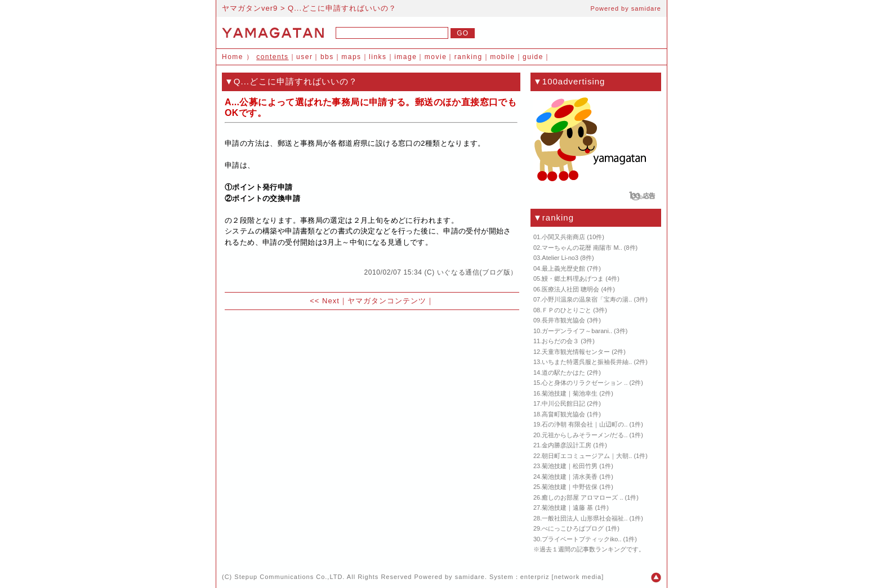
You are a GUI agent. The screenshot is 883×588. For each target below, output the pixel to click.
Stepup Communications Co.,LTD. (289, 577)
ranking (469, 57)
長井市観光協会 (563, 320)
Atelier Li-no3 (560, 258)
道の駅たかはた (563, 372)
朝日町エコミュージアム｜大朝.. (587, 456)
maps (351, 57)
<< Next (325, 301)
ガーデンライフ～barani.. (577, 331)
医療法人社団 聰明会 (570, 289)
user (304, 57)
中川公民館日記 (563, 403)
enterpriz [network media (561, 577)
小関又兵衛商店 (563, 237)
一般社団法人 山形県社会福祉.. (585, 518)
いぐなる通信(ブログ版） (477, 272)
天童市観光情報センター (576, 352)
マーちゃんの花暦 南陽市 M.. (582, 248)
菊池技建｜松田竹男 (570, 466)
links (378, 57)
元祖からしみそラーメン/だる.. (585, 435)
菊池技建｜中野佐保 (570, 487)
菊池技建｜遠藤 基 (567, 508)
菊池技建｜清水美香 (570, 477)
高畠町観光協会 (563, 414)
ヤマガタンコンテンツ (387, 301)
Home (233, 57)
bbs (327, 57)
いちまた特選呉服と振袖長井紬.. (587, 362)
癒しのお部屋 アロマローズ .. (582, 497)
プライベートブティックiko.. (581, 539)
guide (533, 57)
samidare (646, 8)
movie (436, 57)
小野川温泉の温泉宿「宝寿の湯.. (587, 299)
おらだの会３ (560, 341)
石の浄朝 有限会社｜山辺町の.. (585, 424)
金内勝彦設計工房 (567, 445)
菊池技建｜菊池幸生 (570, 393)
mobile (502, 57)
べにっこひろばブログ (573, 528)
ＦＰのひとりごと (567, 310)
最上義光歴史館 (563, 268)
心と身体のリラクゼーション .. (585, 383)
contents (272, 57)
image (405, 57)
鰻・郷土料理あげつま (573, 279)
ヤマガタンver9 (250, 8)
